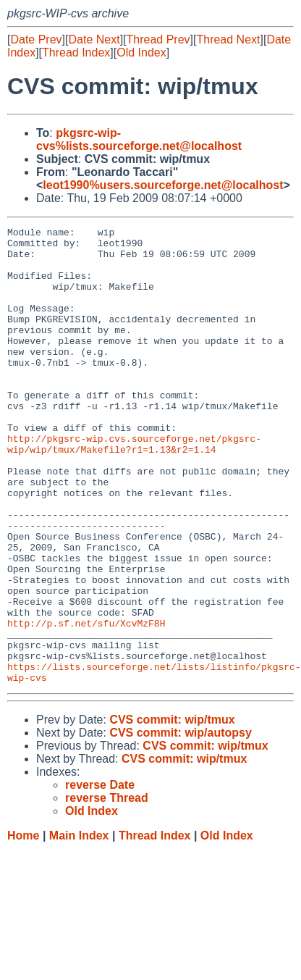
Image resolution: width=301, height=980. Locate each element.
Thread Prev (158, 39)
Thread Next (228, 39)
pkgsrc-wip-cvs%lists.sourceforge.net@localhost (139, 139)
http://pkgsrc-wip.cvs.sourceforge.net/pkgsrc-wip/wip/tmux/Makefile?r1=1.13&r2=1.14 (134, 488)
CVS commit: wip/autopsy (180, 824)
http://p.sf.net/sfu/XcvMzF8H (86, 703)
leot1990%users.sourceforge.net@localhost (163, 185)
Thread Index (76, 53)
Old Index (141, 53)
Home (23, 927)
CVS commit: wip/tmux (172, 811)
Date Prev (36, 39)
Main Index (79, 927)
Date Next (94, 39)
